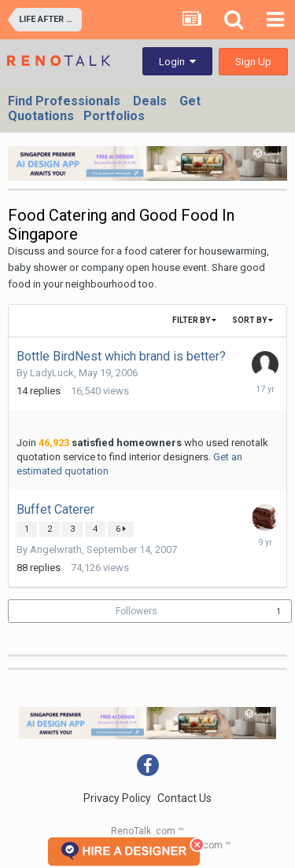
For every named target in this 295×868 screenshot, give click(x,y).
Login (177, 62)
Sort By (253, 320)
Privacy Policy (117, 798)
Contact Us (184, 798)
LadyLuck (52, 373)
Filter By (194, 320)
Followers (136, 611)
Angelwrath (56, 549)
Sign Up (253, 62)
